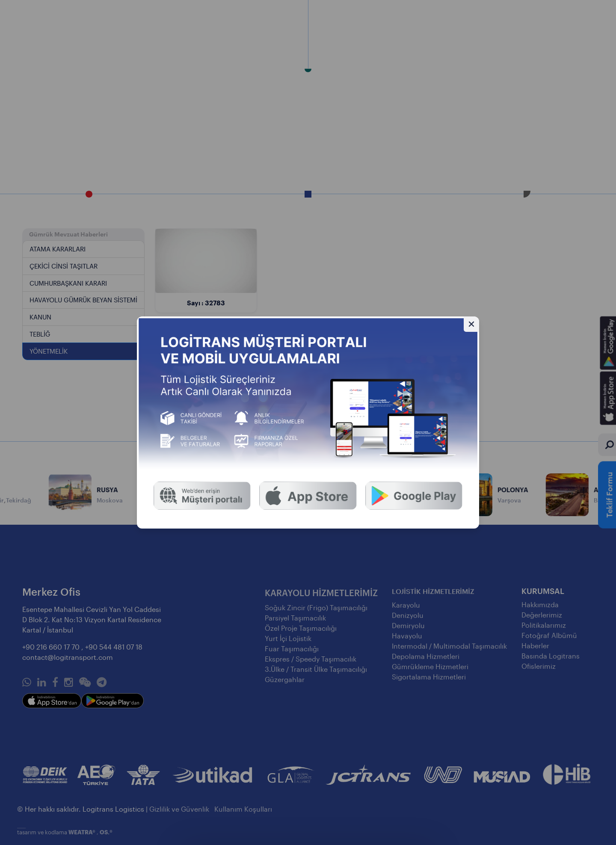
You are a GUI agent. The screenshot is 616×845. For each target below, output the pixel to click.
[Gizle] (471, 324)
